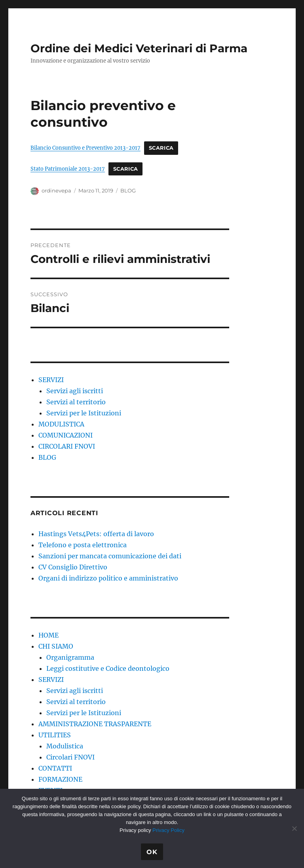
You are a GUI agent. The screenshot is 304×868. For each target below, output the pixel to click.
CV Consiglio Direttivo (73, 567)
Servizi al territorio (76, 402)
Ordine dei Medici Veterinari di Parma (139, 48)
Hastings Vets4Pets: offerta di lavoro (96, 534)
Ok (152, 852)
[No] (294, 828)
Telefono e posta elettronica (83, 545)
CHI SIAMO (56, 646)
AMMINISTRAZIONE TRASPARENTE (95, 724)
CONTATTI (55, 768)
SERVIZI (51, 380)
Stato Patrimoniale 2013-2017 (68, 169)
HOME (48, 635)
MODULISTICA (61, 424)
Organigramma (70, 657)
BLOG (128, 190)
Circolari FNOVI (70, 757)
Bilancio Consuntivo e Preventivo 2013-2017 (85, 148)
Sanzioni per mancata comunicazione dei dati (110, 556)
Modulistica (65, 746)
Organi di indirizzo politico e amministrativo (108, 578)
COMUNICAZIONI (66, 435)
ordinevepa (56, 190)
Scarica (161, 148)
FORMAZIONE (60, 779)
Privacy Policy (168, 830)
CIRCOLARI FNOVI (67, 446)
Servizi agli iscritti (75, 391)
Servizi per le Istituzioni (84, 413)
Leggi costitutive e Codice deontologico (108, 668)
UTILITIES (55, 735)
